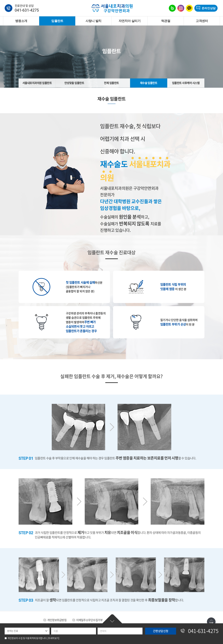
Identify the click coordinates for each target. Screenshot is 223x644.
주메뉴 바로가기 (0, 0)
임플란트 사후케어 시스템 (186, 83)
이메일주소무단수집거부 (91, 620)
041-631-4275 (27, 10)
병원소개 (21, 21)
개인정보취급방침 (57, 620)
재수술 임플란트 (149, 83)
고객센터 (202, 21)
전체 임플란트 (111, 83)
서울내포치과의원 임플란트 (37, 83)
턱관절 (166, 21)
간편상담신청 (112, 619)
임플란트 (57, 21)
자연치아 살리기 (130, 21)
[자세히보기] (53, 638)
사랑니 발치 (93, 21)
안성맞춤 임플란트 (74, 83)
